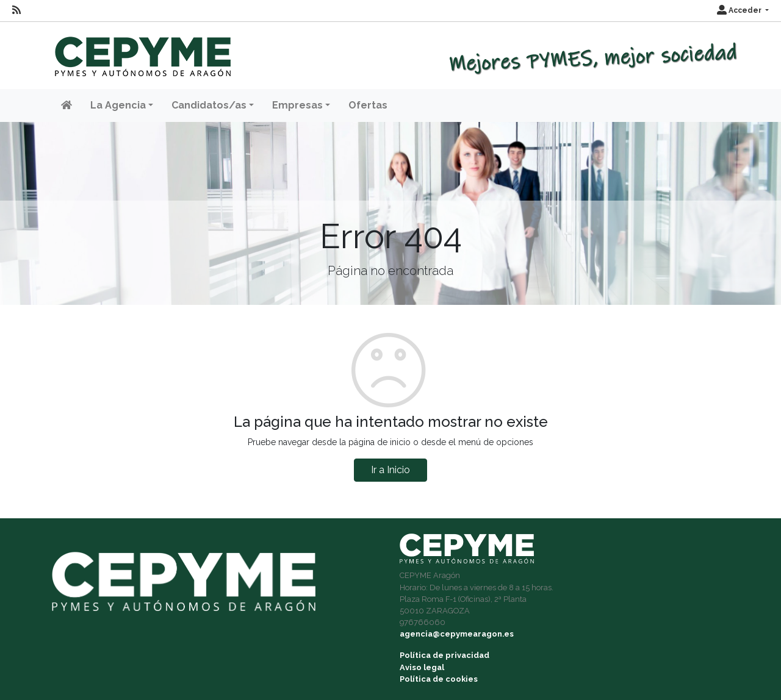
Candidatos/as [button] (209, 105)
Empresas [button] (297, 105)
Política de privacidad (444, 655)
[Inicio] (141, 51)
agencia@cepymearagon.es (457, 634)
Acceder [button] (740, 10)
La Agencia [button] (118, 105)
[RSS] (16, 10)
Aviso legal (422, 667)
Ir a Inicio (390, 470)
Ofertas (368, 105)
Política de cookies (439, 679)
